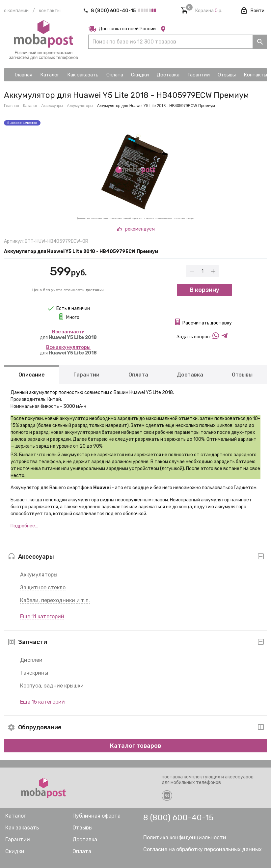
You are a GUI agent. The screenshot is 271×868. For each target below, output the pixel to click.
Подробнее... (24, 526)
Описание (32, 375)
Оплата (138, 375)
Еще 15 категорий (42, 702)
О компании (16, 11)
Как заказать (22, 828)
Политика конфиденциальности (185, 838)
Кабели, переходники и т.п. (55, 600)
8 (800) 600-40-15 (110, 11)
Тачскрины (34, 673)
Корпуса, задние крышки (52, 686)
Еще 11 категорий (42, 616)
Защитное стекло (43, 588)
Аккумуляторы (39, 575)
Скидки (15, 851)
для (68, 335)
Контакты (50, 11)
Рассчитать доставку (207, 324)
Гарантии (86, 375)
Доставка (190, 375)
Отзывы (242, 375)
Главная (12, 106)
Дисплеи (31, 660)
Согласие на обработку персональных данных (203, 849)
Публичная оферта (96, 816)
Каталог (30, 106)
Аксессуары (52, 106)
